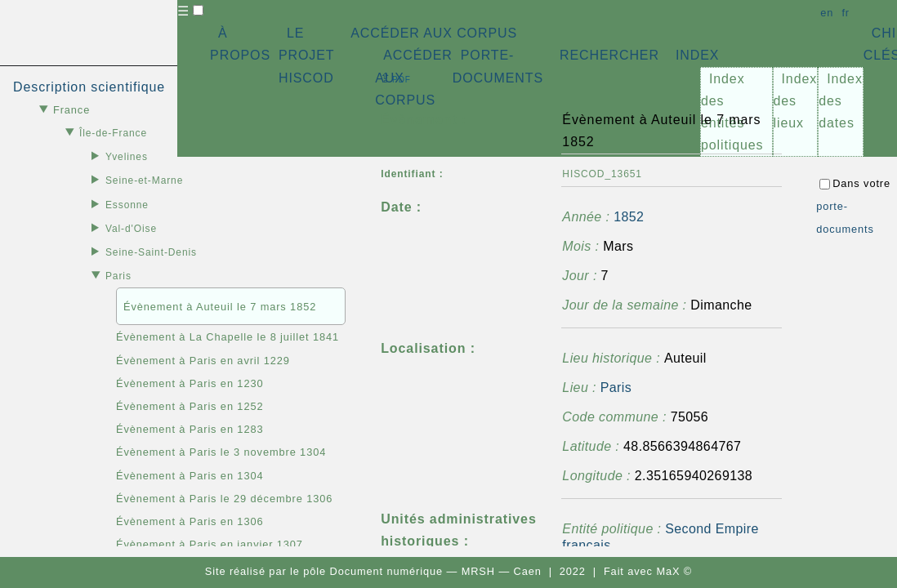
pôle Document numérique (373, 571)
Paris (616, 388)
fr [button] (846, 13)
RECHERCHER (609, 55)
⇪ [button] (395, 78)
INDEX (697, 55)
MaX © (674, 571)
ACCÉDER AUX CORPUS (434, 33)
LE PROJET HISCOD (306, 55)
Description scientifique (89, 87)
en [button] (827, 13)
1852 (629, 217)
